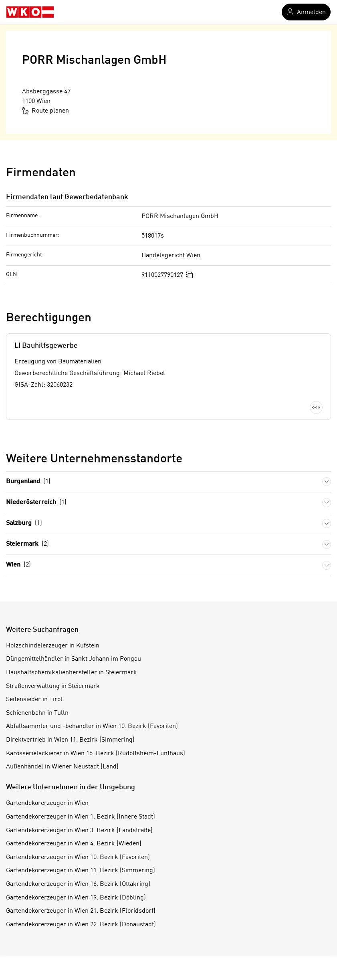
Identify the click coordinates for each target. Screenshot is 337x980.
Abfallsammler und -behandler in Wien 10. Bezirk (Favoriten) (92, 726)
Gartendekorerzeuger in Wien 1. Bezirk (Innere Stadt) (81, 817)
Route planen (45, 111)
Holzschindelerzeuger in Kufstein (53, 646)
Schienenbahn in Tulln (37, 713)
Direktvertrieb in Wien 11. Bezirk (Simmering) (70, 740)
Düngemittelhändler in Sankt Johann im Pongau (74, 659)
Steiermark (27, 544)
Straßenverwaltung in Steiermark (53, 686)
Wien (18, 565)
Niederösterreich (36, 503)
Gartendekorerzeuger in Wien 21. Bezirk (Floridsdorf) (81, 911)
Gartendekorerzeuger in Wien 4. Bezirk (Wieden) (74, 844)
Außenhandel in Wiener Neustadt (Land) (62, 767)
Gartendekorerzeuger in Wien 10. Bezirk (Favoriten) (78, 857)
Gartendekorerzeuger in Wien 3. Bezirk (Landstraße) (79, 831)
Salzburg (24, 523)
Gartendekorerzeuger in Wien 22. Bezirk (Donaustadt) (81, 925)
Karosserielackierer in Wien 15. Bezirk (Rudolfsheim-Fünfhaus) (96, 754)
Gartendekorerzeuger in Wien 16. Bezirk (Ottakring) (78, 884)
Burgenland (28, 482)
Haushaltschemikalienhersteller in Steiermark (72, 673)
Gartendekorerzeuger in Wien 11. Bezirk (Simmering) (81, 871)
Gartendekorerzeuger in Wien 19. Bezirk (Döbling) (76, 898)
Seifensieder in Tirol (34, 700)
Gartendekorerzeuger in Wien (47, 803)
